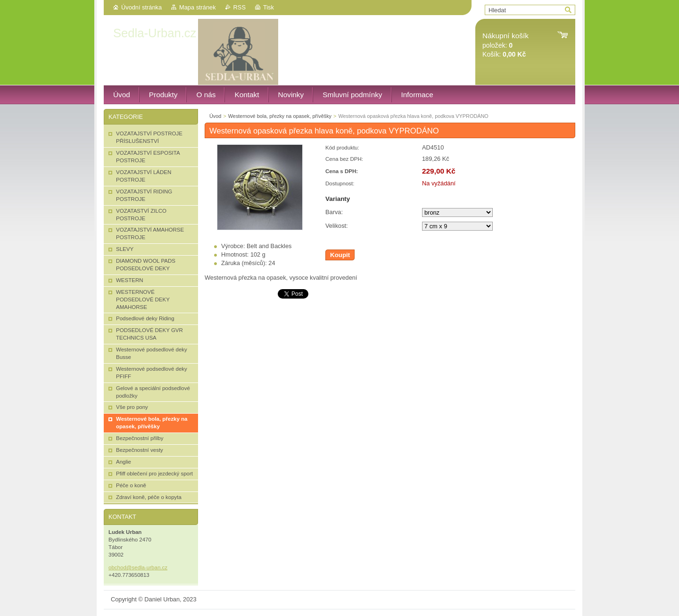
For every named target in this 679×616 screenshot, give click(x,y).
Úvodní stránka (141, 7)
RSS (240, 7)
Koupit (340, 255)
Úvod (215, 116)
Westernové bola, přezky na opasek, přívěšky (280, 116)
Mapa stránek (198, 7)
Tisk (269, 7)
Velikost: (337, 226)
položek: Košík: (505, 45)
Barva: (334, 212)
